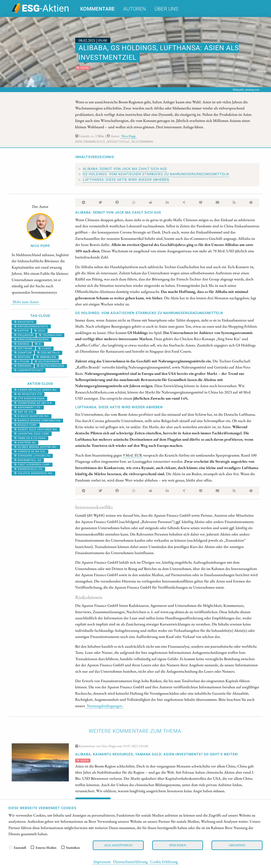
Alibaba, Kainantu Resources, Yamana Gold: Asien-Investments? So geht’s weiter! (157, 754)
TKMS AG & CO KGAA (30, 438)
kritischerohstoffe (31, 326)
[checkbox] (11, 847)
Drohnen (23, 366)
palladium (24, 335)
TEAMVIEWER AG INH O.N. (33, 403)
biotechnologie (51, 366)
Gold (40, 331)
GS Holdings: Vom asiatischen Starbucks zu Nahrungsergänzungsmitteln (156, 174)
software (23, 348)
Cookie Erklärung (164, 861)
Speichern (178, 845)
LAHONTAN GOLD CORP (32, 434)
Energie (22, 344)
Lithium (22, 362)
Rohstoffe (24, 322)
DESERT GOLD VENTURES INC (36, 429)
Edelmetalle (48, 353)
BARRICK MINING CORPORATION (37, 421)
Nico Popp (128, 136)
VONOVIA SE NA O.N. (30, 451)
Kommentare (97, 9)
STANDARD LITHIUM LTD (32, 456)
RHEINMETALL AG (28, 460)
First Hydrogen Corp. (32, 465)
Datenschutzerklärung (130, 861)
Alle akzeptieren (118, 845)
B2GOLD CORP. (26, 425)
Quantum (23, 353)
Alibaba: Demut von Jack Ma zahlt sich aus (125, 169)
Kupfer (21, 331)
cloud (45, 348)
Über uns (166, 9)
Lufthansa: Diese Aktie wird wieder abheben (126, 180)
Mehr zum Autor (26, 302)
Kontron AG (25, 443)
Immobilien (46, 357)
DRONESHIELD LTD (28, 469)
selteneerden (47, 362)
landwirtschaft (29, 370)
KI (38, 344)
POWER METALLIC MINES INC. (36, 390)
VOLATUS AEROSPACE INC (33, 473)
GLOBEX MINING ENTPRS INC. (36, 447)
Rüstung (22, 357)
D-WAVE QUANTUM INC (32, 416)
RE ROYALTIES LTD (28, 394)
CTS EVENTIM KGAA (29, 399)
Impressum (102, 861)
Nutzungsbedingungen (104, 706)
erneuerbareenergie (32, 339)
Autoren (135, 9)
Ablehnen (237, 845)
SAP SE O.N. (24, 412)
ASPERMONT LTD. (28, 407)
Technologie (50, 335)
